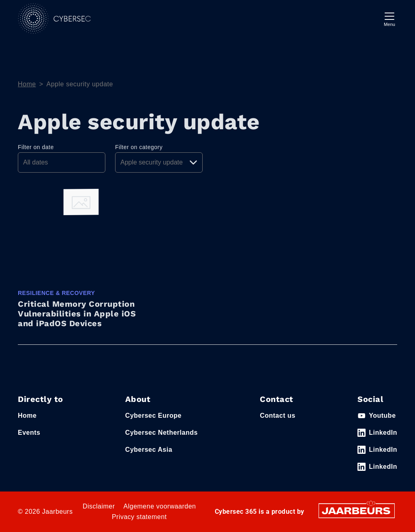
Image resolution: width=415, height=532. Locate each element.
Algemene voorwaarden (160, 506)
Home (27, 84)
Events (29, 433)
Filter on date (36, 147)
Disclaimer (99, 506)
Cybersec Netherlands (162, 433)
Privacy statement (139, 517)
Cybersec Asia (149, 450)
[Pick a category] (159, 162)
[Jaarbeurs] (357, 510)
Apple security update (80, 84)
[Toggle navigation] (389, 18)
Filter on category (139, 147)
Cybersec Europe (153, 416)
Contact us (278, 416)
